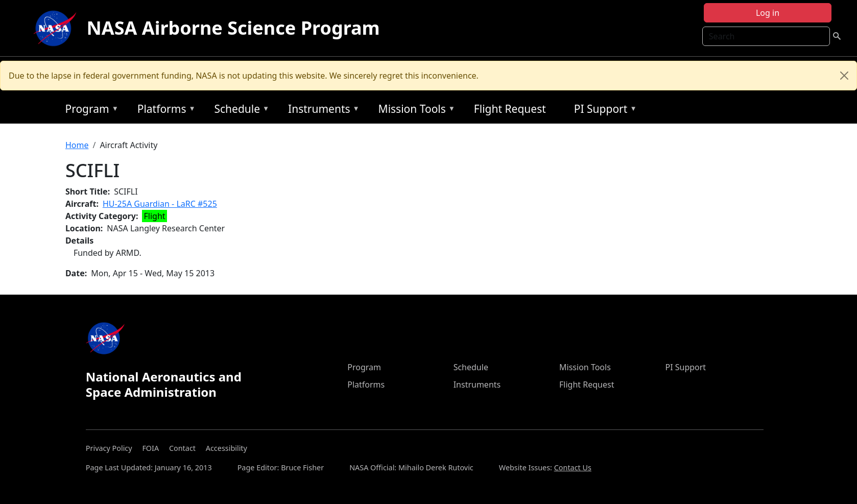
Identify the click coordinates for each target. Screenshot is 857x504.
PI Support (603, 111)
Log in (768, 13)
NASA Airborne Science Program (233, 28)
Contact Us (573, 467)
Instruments (321, 111)
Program (89, 111)
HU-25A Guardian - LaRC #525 (160, 204)
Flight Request (510, 109)
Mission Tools (414, 111)
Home (77, 145)
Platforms (164, 111)
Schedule (239, 111)
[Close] (844, 76)
